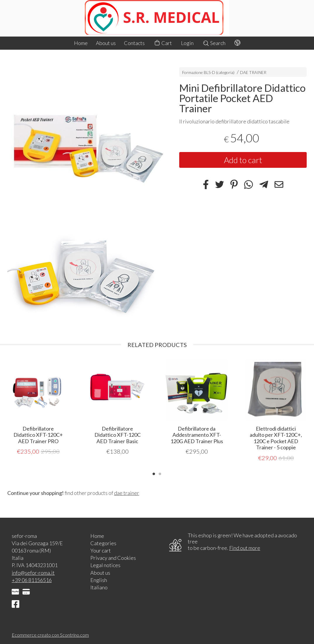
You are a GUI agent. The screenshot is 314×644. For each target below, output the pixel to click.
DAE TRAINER (253, 72)
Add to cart (243, 160)
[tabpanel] (38, 407)
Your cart (101, 550)
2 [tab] (160, 473)
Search (214, 43)
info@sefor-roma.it (33, 572)
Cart (163, 43)
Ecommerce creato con (50, 634)
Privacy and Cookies (113, 557)
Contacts (134, 43)
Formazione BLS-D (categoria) (208, 72)
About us (106, 43)
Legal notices (105, 565)
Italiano (99, 587)
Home (81, 43)
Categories (103, 543)
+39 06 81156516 (32, 580)
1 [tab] (154, 473)
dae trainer (127, 493)
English (99, 580)
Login (187, 43)
